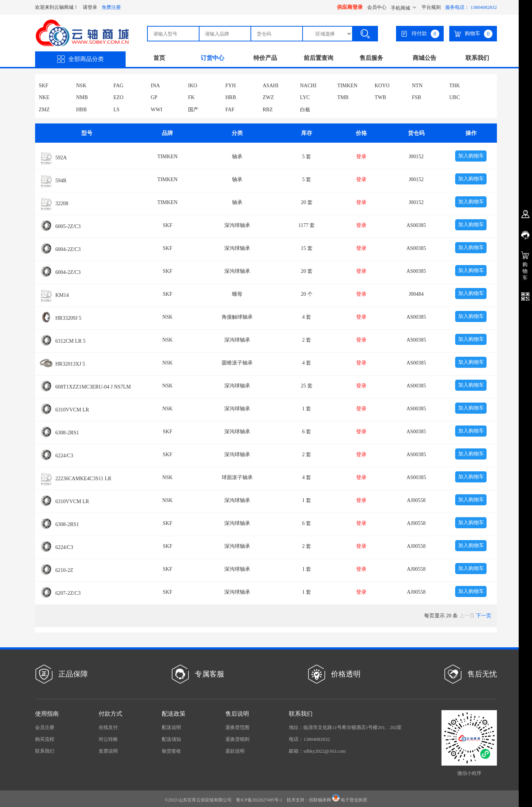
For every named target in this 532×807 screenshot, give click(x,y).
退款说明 (235, 751)
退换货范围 (237, 727)
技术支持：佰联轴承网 (309, 800)
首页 (159, 58)
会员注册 (45, 727)
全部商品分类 (81, 59)
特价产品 (265, 58)
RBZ (268, 110)
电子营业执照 (350, 800)
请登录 (90, 7)
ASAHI (271, 86)
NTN (417, 86)
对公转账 (108, 739)
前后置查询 (318, 58)
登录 (361, 157)
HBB (81, 110)
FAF (230, 110)
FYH (231, 86)
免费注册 (111, 7)
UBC (455, 97)
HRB (231, 97)
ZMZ (44, 110)
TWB (380, 97)
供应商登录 (350, 7)
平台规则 (431, 7)
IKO (193, 86)
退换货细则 (237, 739)
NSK (81, 86)
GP (154, 97)
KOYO (382, 86)
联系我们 (477, 58)
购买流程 (45, 739)
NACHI (308, 86)
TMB (343, 97)
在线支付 (108, 727)
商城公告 (424, 58)
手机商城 (404, 8)
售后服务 (371, 58)
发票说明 (108, 751)
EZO (118, 97)
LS (116, 110)
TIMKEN (347, 86)
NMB (82, 97)
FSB (417, 97)
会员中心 (377, 7)
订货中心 (212, 58)
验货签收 (171, 751)
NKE (44, 97)
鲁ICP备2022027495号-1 (259, 800)
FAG (118, 86)
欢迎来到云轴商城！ (57, 7)
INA (155, 86)
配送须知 (171, 739)
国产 (193, 110)
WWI (156, 110)
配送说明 (171, 727)
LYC (305, 97)
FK (191, 97)
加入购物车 (471, 156)
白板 (305, 110)
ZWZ (268, 97)
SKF (44, 86)
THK (455, 86)
